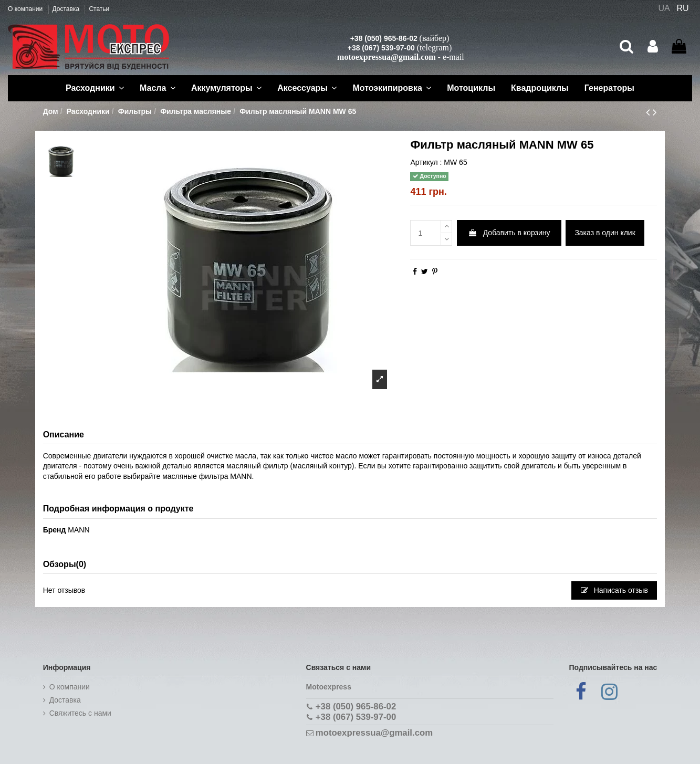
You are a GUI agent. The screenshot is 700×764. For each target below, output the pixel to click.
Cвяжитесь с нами (80, 713)
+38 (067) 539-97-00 (381, 48)
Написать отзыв (614, 590)
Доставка (67, 9)
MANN (79, 530)
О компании (26, 9)
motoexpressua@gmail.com (386, 57)
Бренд (55, 530)
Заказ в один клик (605, 233)
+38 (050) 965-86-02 (384, 38)
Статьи (99, 9)
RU (683, 8)
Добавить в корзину (509, 233)
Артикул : (426, 162)
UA (664, 8)
